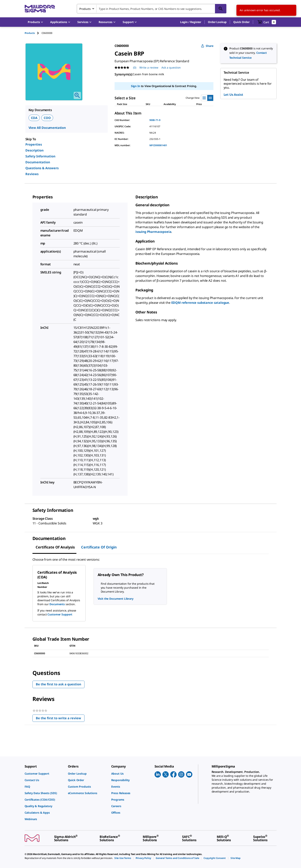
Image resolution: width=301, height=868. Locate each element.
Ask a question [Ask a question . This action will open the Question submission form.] (171, 67)
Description (34, 150)
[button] (191, 22)
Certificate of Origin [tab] (99, 547)
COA (34, 118)
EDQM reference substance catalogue (200, 303)
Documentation (38, 162)
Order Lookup (217, 22)
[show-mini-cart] (267, 22)
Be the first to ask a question (58, 684)
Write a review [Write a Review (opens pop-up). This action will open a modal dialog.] (149, 67)
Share (207, 46)
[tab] (33, 33)
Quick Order (241, 22)
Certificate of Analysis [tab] (55, 547)
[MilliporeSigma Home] (40, 9)
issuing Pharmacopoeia (153, 232)
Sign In (136, 86)
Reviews (32, 174)
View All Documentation (47, 128)
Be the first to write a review (60, 719)
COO (47, 118)
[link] (44, 774)
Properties (34, 144)
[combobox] (152, 9)
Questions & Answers (42, 168)
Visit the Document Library (116, 599)
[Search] (221, 9)
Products (30, 33)
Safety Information (40, 156)
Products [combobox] (85, 9)
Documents (57, 604)
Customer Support (60, 614)
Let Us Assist (233, 95)
